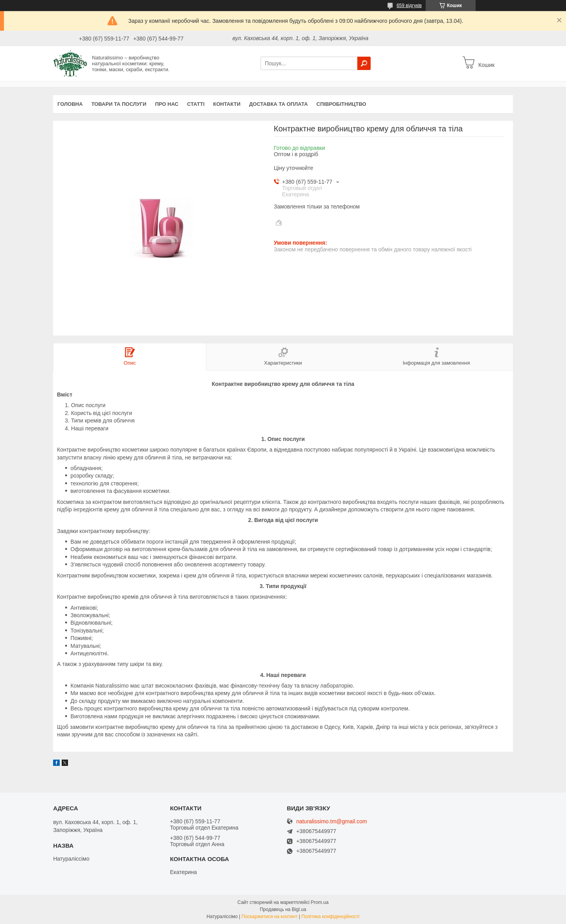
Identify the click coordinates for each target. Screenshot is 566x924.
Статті (196, 104)
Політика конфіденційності (331, 917)
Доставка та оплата (278, 104)
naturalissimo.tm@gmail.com (332, 822)
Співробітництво (341, 104)
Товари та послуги (119, 104)
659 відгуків (409, 6)
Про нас (166, 104)
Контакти (227, 104)
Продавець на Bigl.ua (283, 909)
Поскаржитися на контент (270, 917)
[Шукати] (364, 63)
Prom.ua (320, 902)
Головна (70, 104)
